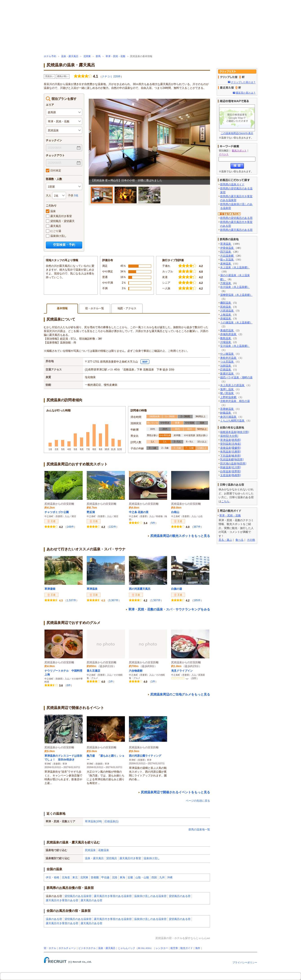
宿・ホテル (50, 948)
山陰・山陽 (142, 877)
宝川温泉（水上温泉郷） (235, 346)
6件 (69, 685)
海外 (198, 948)
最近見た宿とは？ (246, 93)
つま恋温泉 (227, 362)
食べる (239, 540)
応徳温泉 (226, 370)
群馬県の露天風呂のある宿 (236, 230)
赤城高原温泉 (229, 334)
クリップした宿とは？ (243, 82)
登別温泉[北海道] (230, 444)
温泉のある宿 (54, 919)
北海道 (66, 877)
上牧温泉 (226, 315)
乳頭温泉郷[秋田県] (232, 460)
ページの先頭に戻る (198, 801)
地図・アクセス (127, 308)
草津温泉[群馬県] (230, 440)
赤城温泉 (226, 318)
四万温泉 (226, 252)
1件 (111, 682)
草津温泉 (226, 244)
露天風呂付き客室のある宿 (62, 900)
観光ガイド (187, 948)
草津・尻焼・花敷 (115, 56)
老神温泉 (226, 264)
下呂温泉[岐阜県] (230, 456)
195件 (197, 600)
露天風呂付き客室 (59, 216)
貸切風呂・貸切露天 (60, 221)
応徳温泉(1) (112, 821)
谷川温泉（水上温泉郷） (235, 287)
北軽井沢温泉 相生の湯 (235, 401)
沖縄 (170, 877)
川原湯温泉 (227, 311)
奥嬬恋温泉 (227, 330)
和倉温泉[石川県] (230, 467)
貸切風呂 (112, 858)
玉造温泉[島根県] (230, 475)
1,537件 (71, 600)
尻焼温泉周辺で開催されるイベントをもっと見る (175, 792)
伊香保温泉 (227, 248)
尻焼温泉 (90, 850)
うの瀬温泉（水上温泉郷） (236, 323)
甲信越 (105, 877)
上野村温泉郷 (229, 397)
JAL (143, 948)
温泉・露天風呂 (70, 56)
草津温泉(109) (93, 821)
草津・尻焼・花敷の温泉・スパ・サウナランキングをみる (169, 609)
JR (139, 948)
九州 (162, 877)
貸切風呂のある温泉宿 (78, 896)
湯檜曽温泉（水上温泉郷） (236, 295)
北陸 (115, 877)
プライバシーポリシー (245, 962)
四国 (154, 877)
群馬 (98, 56)
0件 (194, 678)
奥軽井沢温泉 (229, 358)
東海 (122, 877)
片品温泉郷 (227, 256)
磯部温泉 (226, 303)
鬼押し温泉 (227, 389)
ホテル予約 (50, 56)
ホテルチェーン (67, 948)
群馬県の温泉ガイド (232, 184)
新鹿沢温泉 (227, 374)
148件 (70, 527)
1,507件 (156, 600)
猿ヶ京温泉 (227, 260)
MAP (145, 362)
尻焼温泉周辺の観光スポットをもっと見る (180, 536)
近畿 (130, 877)
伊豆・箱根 (53, 877)
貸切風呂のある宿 (180, 896)
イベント (224, 154)
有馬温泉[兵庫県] (230, 452)
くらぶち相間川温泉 (233, 421)
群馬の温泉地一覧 (199, 830)
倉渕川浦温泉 (229, 417)
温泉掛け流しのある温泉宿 (150, 896)
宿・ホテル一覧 (95, 308)
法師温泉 (226, 366)
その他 (251, 540)
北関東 (87, 56)
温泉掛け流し (56, 236)
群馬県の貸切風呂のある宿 (236, 218)
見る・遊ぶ (225, 540)
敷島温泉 (226, 338)
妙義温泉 (226, 413)
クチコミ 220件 (111, 76)
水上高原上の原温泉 (233, 385)
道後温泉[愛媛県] (230, 448)
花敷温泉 (104, 850)
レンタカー (162, 948)
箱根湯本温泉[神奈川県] (235, 432)
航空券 (174, 948)
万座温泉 (226, 283)
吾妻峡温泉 (227, 409)
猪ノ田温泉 (227, 393)
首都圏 (95, 877)
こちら (225, 501)
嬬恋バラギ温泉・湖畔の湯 (236, 377)
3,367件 (114, 600)
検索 (237, 166)
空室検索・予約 (64, 245)
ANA (148, 948)
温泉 (51, 211)
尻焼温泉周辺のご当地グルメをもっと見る (180, 694)
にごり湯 (53, 231)
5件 (153, 523)
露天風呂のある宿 (91, 900)
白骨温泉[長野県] (230, 471)
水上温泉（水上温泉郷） (235, 267)
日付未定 (53, 170)
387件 (197, 527)
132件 (113, 527)
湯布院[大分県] (229, 436)
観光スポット (239, 150)
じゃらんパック (127, 948)
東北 (75, 877)
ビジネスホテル (87, 948)
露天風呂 (53, 226)
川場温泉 (226, 342)
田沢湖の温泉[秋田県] (233, 464)
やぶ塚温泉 (227, 354)
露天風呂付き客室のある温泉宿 (113, 896)
